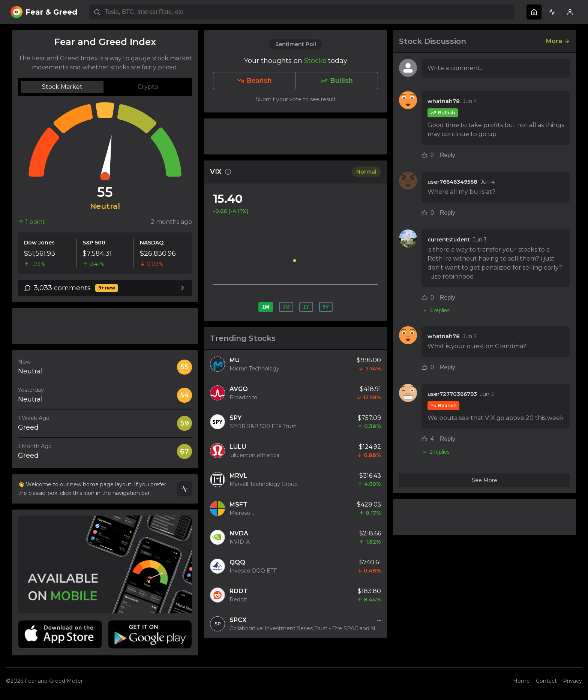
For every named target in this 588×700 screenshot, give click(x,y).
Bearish (254, 81)
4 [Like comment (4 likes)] (428, 439)
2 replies (436, 452)
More (558, 41)
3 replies (436, 310)
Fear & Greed (44, 12)
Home (521, 681)
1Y (306, 307)
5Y (326, 307)
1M (266, 307)
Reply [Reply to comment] (448, 155)
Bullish (337, 81)
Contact (546, 681)
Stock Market (62, 87)
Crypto (148, 87)
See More (484, 480)
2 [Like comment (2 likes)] (428, 155)
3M (286, 307)
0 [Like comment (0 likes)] (428, 213)
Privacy (572, 681)
